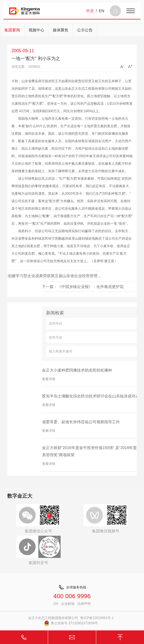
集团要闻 (12, 30)
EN (102, 11)
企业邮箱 (68, 604)
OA (56, 604)
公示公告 (85, 30)
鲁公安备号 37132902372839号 (71, 623)
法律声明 (84, 604)
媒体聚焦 (61, 30)
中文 (90, 11)
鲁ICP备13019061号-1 (97, 618)
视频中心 (36, 30)
